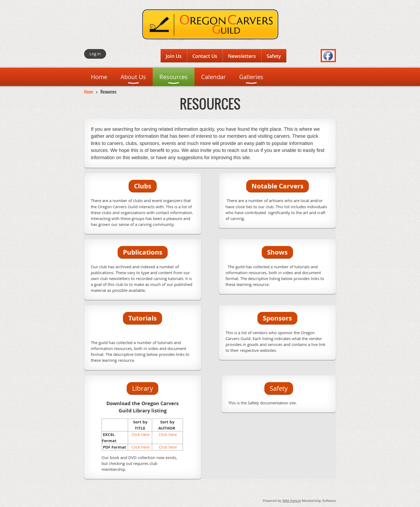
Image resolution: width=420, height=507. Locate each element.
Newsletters (242, 56)
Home (89, 92)
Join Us (174, 56)
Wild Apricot (292, 501)
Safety (274, 56)
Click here (140, 434)
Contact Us (205, 56)
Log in (95, 54)
